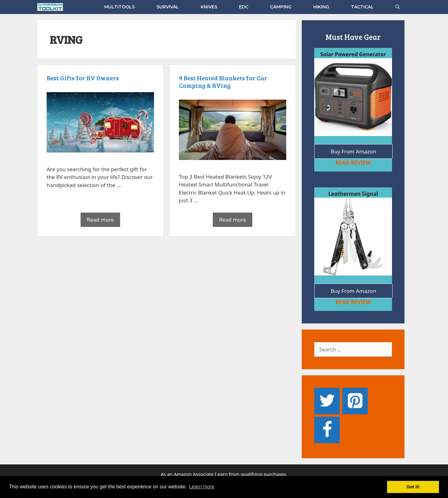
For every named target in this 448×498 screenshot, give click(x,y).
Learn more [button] (202, 487)
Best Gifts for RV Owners (86, 81)
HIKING (321, 7)
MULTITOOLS (119, 7)
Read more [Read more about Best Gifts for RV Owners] (100, 219)
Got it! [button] (413, 487)
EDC (244, 7)
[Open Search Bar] (398, 7)
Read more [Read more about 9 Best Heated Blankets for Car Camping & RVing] (233, 219)
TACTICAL (362, 7)
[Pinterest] (355, 401)
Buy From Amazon (353, 151)
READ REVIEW (353, 163)
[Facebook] (327, 430)
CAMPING (281, 7)
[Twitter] (327, 401)
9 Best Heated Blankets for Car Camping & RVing (226, 85)
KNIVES (209, 7)
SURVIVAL (168, 7)
